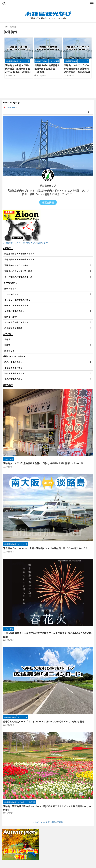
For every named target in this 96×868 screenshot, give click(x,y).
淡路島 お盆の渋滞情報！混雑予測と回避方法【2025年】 (47, 68)
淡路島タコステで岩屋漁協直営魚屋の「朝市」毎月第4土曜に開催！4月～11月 (43, 463)
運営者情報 (48, 202)
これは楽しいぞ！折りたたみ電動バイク (26, 241)
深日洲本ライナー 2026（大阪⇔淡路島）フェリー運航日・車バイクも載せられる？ (45, 548)
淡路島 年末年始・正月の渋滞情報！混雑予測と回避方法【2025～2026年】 (18, 68)
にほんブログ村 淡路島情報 (48, 822)
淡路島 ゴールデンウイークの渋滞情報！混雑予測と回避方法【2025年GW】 (78, 68)
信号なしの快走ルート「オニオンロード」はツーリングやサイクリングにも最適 (44, 721)
